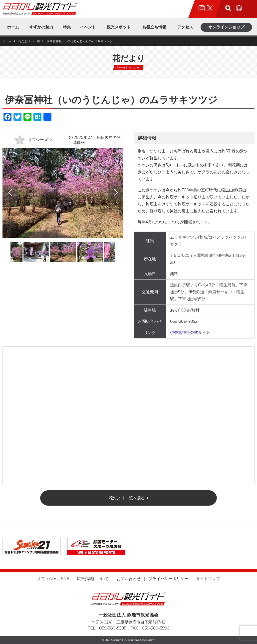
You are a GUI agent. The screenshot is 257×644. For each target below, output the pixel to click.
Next (116, 193)
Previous (10, 193)
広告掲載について (93, 579)
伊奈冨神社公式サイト (190, 333)
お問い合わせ (129, 579)
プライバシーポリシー (168, 579)
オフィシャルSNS (53, 579)
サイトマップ (208, 579)
